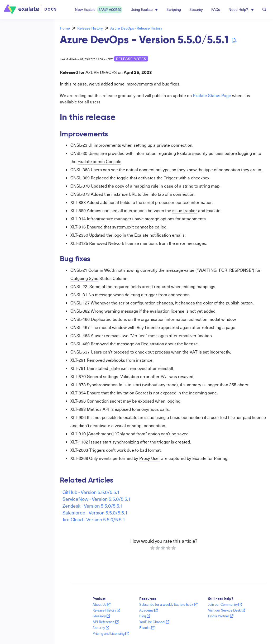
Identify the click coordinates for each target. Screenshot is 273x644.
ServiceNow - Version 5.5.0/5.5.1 (97, 499)
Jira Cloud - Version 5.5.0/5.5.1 (94, 519)
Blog (145, 616)
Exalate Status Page (212, 96)
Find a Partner (221, 616)
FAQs (216, 9)
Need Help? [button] (241, 9)
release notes (131, 59)
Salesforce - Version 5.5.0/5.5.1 (95, 512)
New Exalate (99, 10)
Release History (90, 28)
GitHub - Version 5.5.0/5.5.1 (91, 492)
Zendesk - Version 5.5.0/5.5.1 (93, 506)
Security (196, 9)
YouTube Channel (154, 622)
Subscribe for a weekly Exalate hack (168, 604)
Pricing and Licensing (111, 633)
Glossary (101, 616)
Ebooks (147, 628)
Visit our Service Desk (227, 610)
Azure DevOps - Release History (136, 28)
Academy (149, 610)
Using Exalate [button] (144, 9)
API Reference (106, 622)
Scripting (174, 9)
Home (65, 28)
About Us (102, 604)
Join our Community (225, 604)
